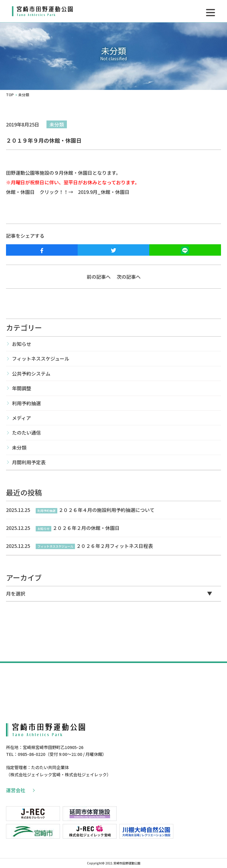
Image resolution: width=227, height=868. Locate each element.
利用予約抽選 (26, 403)
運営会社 (20, 790)
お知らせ (22, 344)
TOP (10, 95)
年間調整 (22, 388)
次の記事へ (129, 277)
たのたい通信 (26, 433)
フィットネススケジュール (41, 358)
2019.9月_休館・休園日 (104, 192)
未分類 (57, 124)
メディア (21, 418)
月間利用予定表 (29, 462)
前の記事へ (99, 277)
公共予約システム (31, 373)
